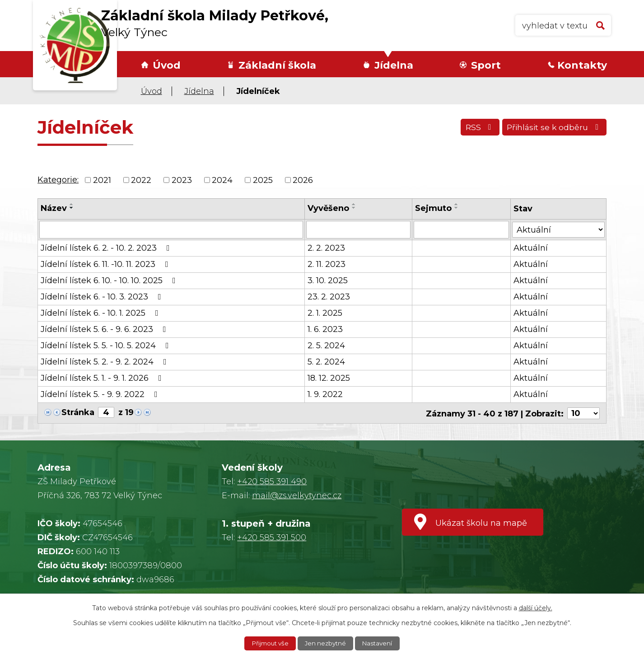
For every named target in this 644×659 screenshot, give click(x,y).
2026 (303, 180)
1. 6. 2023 (325, 329)
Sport (486, 65)
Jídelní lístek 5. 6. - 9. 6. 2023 (105, 329)
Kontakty (582, 65)
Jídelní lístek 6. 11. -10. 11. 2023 (106, 264)
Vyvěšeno (328, 208)
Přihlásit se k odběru (553, 129)
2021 (102, 180)
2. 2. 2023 (326, 248)
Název (54, 208)
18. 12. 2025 (329, 378)
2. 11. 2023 (327, 264)
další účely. (536, 608)
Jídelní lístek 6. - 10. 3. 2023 (103, 296)
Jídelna (394, 65)
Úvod (167, 65)
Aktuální (531, 248)
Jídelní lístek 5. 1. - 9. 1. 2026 (103, 378)
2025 (263, 180)
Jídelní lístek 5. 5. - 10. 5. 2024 (107, 345)
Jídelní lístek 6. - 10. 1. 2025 (101, 313)
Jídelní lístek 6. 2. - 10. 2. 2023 (107, 248)
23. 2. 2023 (329, 296)
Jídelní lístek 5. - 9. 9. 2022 (101, 394)
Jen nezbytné (327, 643)
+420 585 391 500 (272, 537)
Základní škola (277, 65)
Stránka (78, 412)
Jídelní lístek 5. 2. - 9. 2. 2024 (105, 361)
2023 (182, 180)
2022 (141, 180)
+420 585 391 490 (272, 481)
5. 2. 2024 (326, 361)
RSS (475, 129)
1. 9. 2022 (325, 394)
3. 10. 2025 (328, 280)
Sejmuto (434, 208)
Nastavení (380, 643)
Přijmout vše (268, 643)
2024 (222, 180)
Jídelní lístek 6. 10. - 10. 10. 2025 (110, 280)
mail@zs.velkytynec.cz (297, 495)
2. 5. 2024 (326, 345)
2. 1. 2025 (325, 313)
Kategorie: (58, 180)
